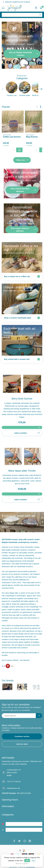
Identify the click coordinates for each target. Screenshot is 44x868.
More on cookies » (22, 864)
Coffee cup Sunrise (12, 137)
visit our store (22, 744)
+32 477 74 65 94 (14, 782)
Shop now (22, 160)
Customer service (22, 736)
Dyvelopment (30, 867)
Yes (27, 861)
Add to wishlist (27, 433)
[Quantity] (13, 150)
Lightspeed (13, 867)
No (33, 861)
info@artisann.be (13, 788)
